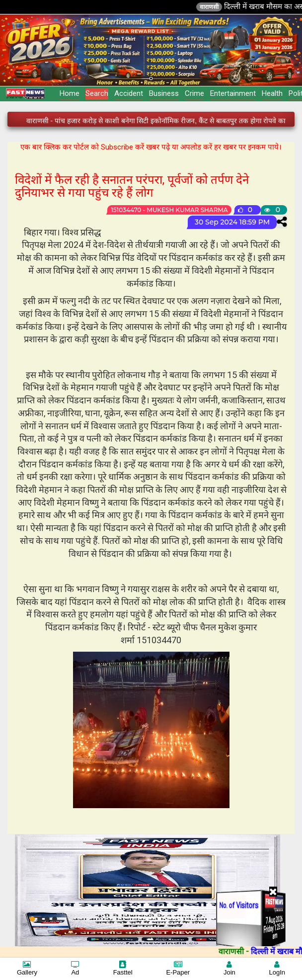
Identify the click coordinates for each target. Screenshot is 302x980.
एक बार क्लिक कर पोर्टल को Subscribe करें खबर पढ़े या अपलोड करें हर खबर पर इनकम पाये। (151, 147)
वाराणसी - (243, 951)
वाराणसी (218, 7)
